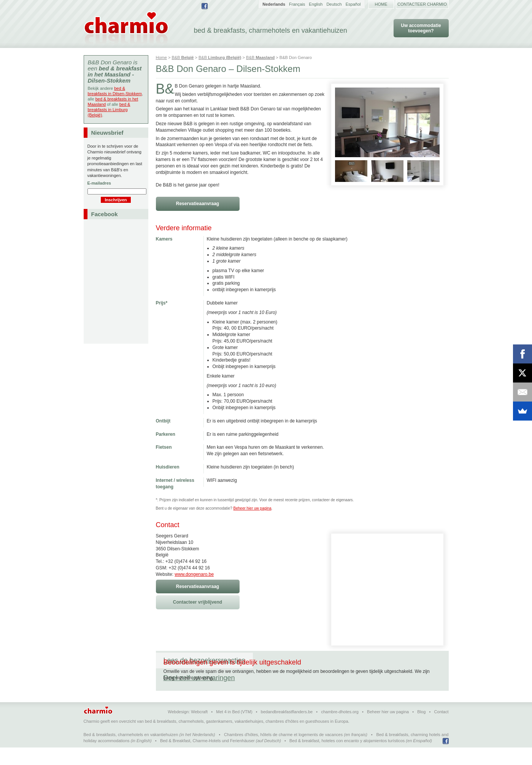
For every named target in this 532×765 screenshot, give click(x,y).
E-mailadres (99, 183)
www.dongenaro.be (194, 574)
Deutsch (334, 4)
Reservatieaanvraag (198, 204)
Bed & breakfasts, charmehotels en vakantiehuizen (131, 752)
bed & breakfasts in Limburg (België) (109, 110)
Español (353, 4)
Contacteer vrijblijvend (198, 602)
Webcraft (199, 729)
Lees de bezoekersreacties (204, 660)
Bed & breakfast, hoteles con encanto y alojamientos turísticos (347, 758)
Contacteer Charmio (422, 4)
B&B (183, 57)
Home (381, 4)
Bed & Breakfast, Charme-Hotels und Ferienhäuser (207, 758)
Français (297, 4)
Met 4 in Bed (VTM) (234, 729)
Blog (421, 729)
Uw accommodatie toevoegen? (421, 28)
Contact (441, 729)
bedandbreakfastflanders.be (287, 729)
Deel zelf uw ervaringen (296, 660)
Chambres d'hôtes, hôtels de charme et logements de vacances (283, 752)
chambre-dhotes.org (340, 729)
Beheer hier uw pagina (253, 508)
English (316, 4)
